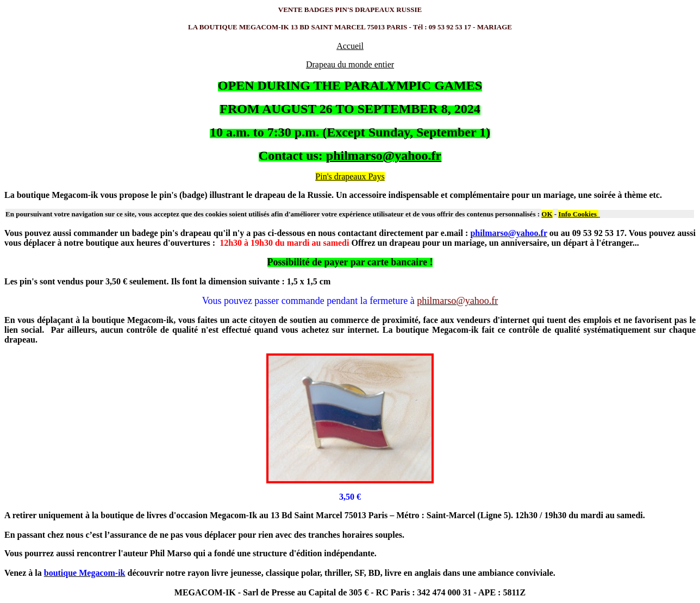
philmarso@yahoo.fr (384, 156)
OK (547, 214)
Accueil (350, 46)
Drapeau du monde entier (350, 64)
